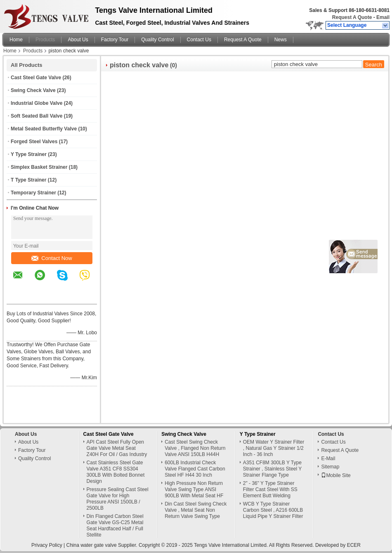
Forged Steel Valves (34, 142)
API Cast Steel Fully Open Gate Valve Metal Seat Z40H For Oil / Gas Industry (117, 448)
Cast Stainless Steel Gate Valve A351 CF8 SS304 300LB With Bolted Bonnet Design (116, 472)
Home (16, 40)
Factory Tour (115, 40)
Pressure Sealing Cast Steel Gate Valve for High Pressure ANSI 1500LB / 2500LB (118, 499)
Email (383, 17)
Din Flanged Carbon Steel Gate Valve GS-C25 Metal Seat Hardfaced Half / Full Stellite (115, 526)
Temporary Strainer (33, 193)
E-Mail (328, 458)
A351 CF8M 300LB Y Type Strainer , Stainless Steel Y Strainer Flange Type (272, 469)
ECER (354, 545)
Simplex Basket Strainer (39, 167)
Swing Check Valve (33, 90)
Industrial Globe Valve (37, 103)
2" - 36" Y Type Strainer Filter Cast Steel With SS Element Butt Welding (270, 489)
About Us (78, 40)
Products (45, 40)
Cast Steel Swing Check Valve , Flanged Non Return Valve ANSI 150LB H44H (195, 448)
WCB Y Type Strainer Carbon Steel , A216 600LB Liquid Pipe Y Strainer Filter (273, 510)
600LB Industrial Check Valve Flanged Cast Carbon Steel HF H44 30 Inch (195, 469)
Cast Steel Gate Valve (36, 78)
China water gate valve (92, 545)
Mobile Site (336, 475)
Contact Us (199, 40)
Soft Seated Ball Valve (37, 116)
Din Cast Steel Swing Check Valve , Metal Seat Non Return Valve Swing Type (196, 510)
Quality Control (157, 40)
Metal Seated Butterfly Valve (44, 129)
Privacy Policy (47, 545)
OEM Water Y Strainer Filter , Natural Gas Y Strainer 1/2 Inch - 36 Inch (274, 448)
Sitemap (330, 467)
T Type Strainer (28, 180)
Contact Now (52, 258)
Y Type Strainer (29, 154)
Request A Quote (352, 17)
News (281, 40)
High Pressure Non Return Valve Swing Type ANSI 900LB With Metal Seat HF (194, 489)
